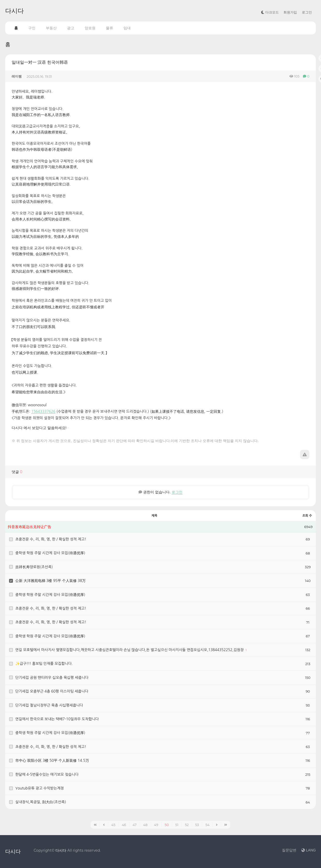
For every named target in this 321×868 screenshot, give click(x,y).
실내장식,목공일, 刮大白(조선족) (41, 802)
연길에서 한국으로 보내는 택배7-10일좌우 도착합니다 (57, 719)
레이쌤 (17, 76)
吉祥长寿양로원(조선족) (34, 567)
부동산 (51, 28)
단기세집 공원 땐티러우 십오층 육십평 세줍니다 (52, 678)
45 (113, 825)
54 (207, 825)
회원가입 (290, 12)
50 (167, 825)
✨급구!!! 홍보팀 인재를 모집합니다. (44, 664)
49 (156, 825)
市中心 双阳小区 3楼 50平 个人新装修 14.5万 (52, 760)
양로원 (90, 28)
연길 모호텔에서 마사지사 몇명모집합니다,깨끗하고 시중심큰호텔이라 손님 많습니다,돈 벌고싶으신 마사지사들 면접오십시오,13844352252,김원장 (130, 650)
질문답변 (289, 850)
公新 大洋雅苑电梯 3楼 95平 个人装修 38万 (50, 581)
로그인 (307, 12)
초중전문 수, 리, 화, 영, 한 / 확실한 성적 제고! (51, 539)
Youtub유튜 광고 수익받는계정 (40, 788)
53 (197, 825)
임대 (127, 28)
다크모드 (270, 12)
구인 (32, 28)
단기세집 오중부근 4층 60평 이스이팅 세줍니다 (52, 691)
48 (145, 825)
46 (124, 825)
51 (177, 825)
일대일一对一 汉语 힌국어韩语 (40, 62)
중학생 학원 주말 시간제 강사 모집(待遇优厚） (51, 553)
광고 (71, 28)
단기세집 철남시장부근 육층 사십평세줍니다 (50, 705)
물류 (110, 28)
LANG (309, 850)
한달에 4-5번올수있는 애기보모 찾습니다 (47, 774)
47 (135, 825)
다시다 (14, 11)
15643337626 (43, 411)
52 (187, 825)
